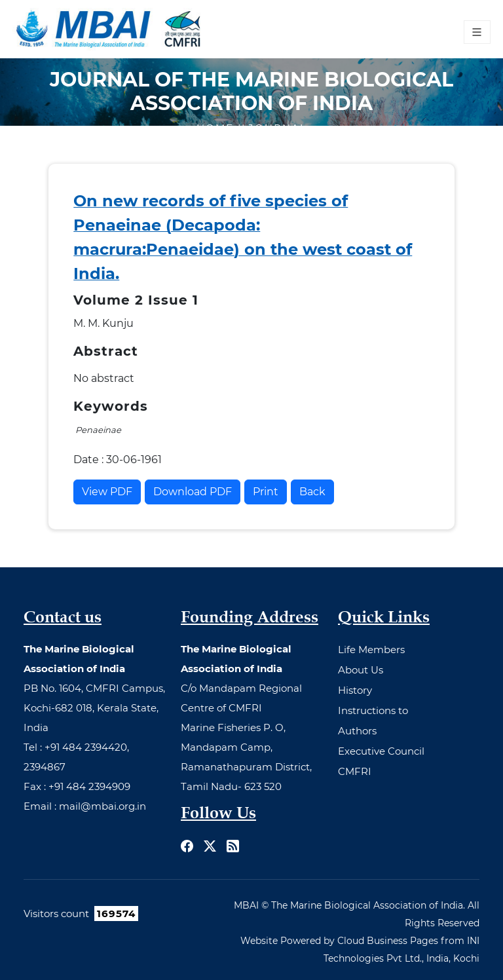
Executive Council (381, 751)
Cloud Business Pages (388, 941)
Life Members (371, 650)
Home (217, 128)
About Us (361, 670)
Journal (278, 128)
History (355, 690)
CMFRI (355, 771)
